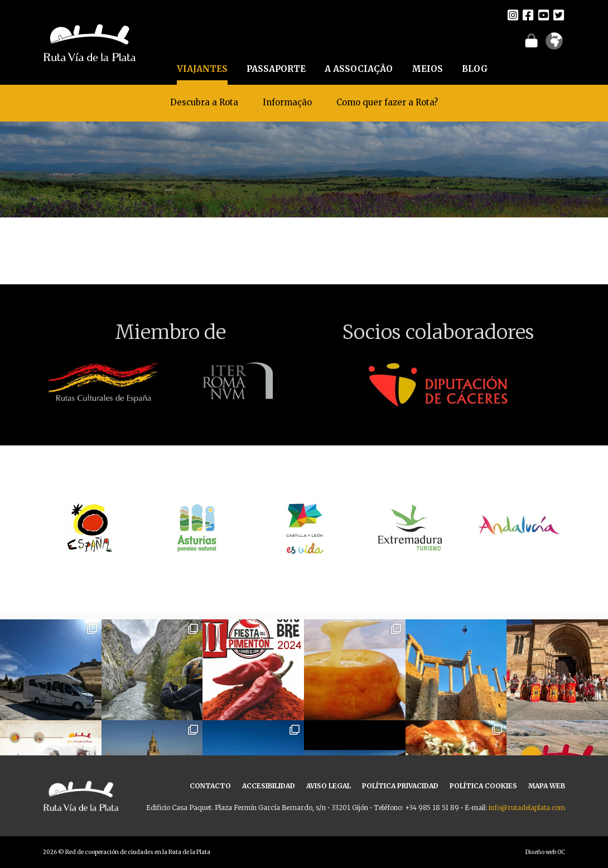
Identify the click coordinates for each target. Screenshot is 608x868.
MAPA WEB (547, 786)
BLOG (475, 69)
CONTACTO (210, 786)
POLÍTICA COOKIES (483, 786)
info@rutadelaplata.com (527, 808)
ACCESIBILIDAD (269, 786)
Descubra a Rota (204, 102)
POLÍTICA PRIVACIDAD (400, 786)
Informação (287, 102)
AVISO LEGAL (329, 786)
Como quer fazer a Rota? (387, 102)
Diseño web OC (545, 852)
